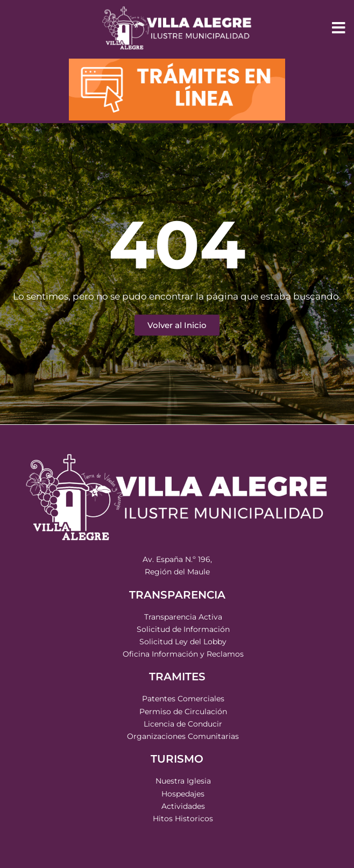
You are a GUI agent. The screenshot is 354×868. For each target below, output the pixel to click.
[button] (339, 28)
